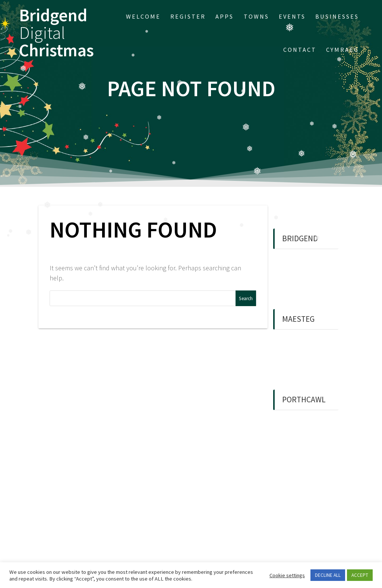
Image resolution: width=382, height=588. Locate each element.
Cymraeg (342, 50)
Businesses (337, 16)
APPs (225, 16)
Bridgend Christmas (56, 33)
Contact (300, 50)
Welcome (143, 16)
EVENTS (292, 16)
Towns (256, 16)
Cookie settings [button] (287, 575)
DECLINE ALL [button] (328, 575)
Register (188, 16)
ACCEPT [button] (360, 575)
